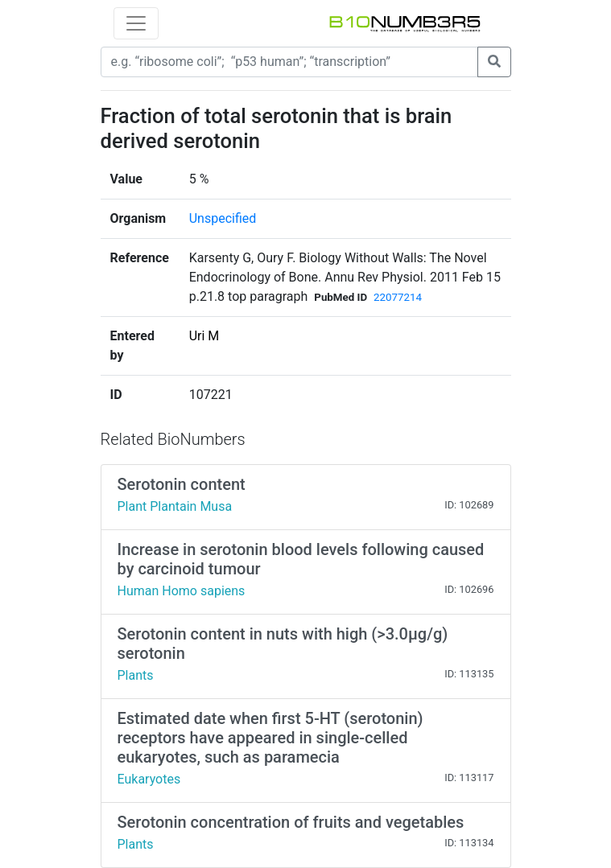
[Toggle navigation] (136, 23)
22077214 (398, 297)
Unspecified (223, 218)
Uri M (204, 336)
